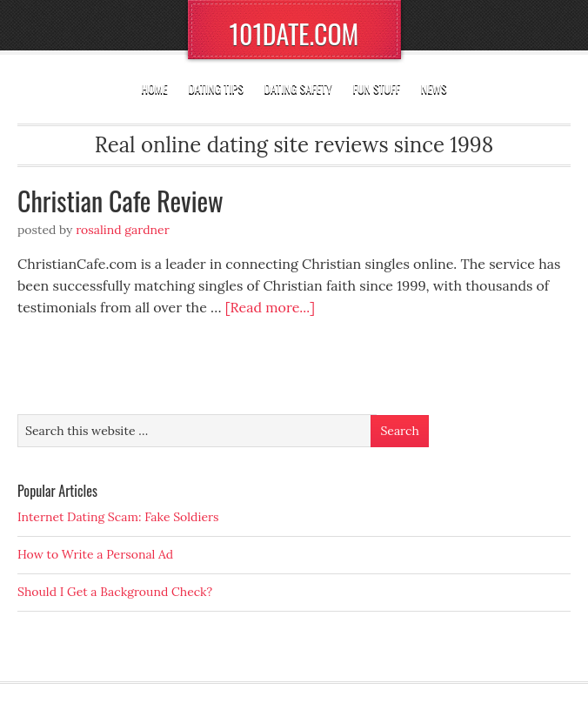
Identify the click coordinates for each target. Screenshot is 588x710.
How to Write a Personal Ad (95, 554)
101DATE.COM (294, 33)
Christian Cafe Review (120, 201)
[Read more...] (270, 307)
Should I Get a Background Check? (115, 592)
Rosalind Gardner (123, 230)
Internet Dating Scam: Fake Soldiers (118, 517)
